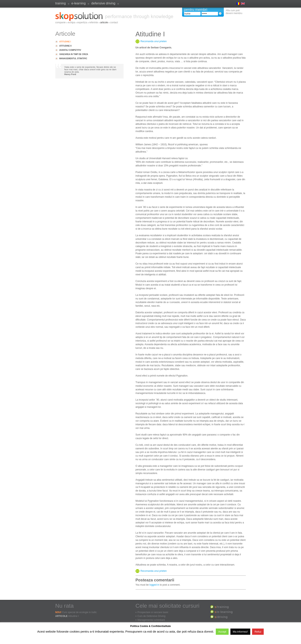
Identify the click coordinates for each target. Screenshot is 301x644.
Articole (104, 22)
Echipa (71, 22)
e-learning (79, 3)
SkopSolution (114, 16)
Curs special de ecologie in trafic (80, 612)
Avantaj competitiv (70, 50)
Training (61, 3)
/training (222, 607)
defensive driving (103, 3)
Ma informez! (240, 632)
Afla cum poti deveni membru (234, 12)
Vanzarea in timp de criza (74, 54)
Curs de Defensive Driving (152, 616)
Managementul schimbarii (151, 620)
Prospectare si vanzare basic (153, 612)
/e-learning (224, 612)
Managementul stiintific (73, 58)
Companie (61, 22)
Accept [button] (222, 632)
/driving (221, 617)
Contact (114, 22)
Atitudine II (65, 46)
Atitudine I (65, 42)
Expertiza (82, 22)
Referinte (94, 22)
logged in (154, 585)
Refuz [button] (258, 632)
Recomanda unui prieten (154, 41)
